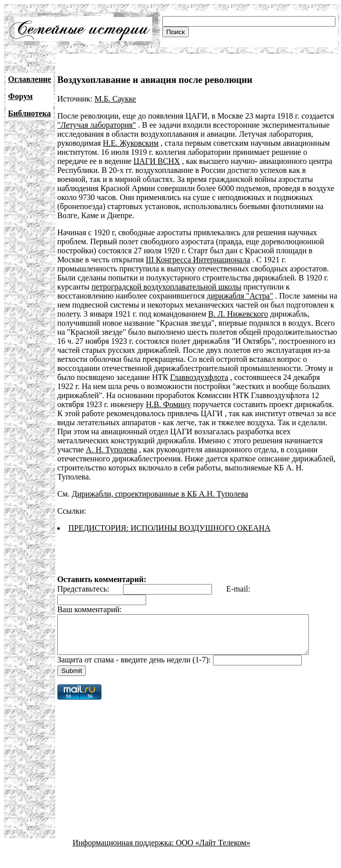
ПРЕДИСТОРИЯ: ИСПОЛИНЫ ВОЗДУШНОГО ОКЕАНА (169, 528)
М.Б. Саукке (115, 99)
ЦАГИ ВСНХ (157, 161)
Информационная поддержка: (125, 850)
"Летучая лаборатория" (97, 125)
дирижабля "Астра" (240, 296)
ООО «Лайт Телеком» (213, 850)
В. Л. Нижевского (238, 314)
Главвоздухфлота (199, 377)
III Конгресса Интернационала (198, 260)
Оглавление (30, 79)
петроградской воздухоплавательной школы (166, 287)
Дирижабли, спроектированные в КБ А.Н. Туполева (160, 494)
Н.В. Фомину (168, 404)
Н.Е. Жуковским (131, 143)
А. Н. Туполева (111, 450)
